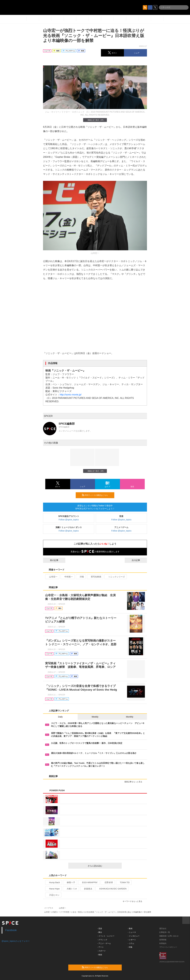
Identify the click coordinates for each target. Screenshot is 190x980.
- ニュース (132, 932)
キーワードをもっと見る (134, 901)
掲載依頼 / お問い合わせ (169, 936)
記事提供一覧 (165, 932)
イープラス (49, 908)
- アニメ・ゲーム (104, 943)
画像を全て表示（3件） (95, 120)
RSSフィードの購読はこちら (97, 495)
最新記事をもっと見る (135, 782)
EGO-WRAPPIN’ (89, 882)
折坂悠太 (87, 889)
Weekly (95, 717)
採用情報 (163, 940)
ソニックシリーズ (115, 577)
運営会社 (163, 929)
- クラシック (102, 940)
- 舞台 (100, 932)
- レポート (132, 940)
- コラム (131, 943)
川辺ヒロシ (53, 895)
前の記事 (52, 560)
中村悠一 (67, 577)
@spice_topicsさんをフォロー (16, 941)
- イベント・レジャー (106, 936)
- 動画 (130, 929)
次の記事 (138, 560)
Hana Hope (53, 889)
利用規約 (163, 943)
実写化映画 (95, 577)
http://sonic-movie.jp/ (71, 395)
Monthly (130, 717)
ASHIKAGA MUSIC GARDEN (112, 889)
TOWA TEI (123, 882)
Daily (60, 717)
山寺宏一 (52, 577)
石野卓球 (107, 882)
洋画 (81, 577)
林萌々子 (70, 882)
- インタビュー (134, 936)
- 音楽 (100, 929)
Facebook (11, 930)
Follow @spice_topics (69, 520)
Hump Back (53, 882)
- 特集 (130, 947)
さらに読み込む (104, 866)
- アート (101, 947)
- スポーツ (101, 951)
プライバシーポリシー (168, 947)
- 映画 (100, 955)
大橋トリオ (71, 889)
